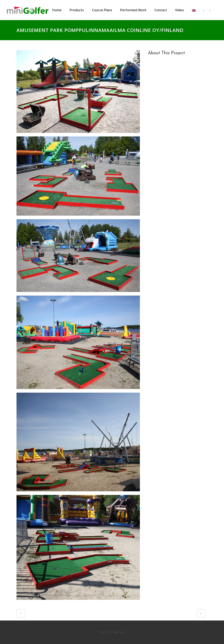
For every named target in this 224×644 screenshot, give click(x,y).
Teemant (119, 632)
